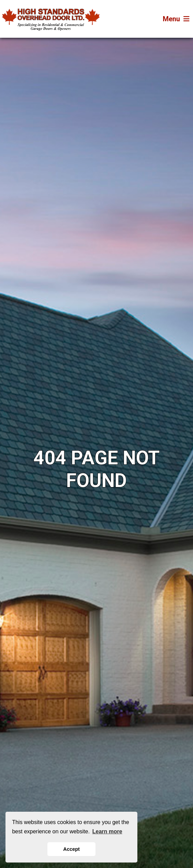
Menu (176, 19)
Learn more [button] (107, 831)
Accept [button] (71, 849)
